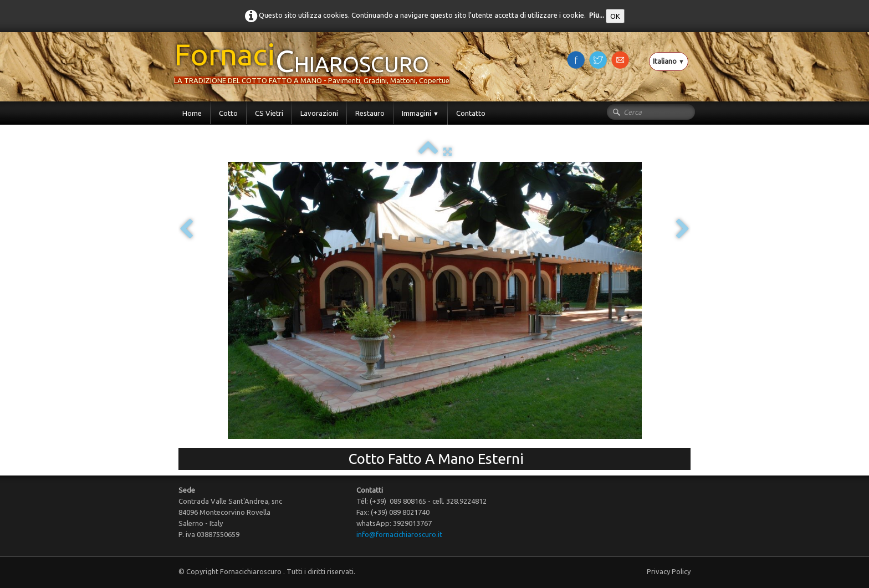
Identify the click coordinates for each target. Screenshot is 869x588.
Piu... (597, 15)
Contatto (471, 113)
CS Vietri (269, 113)
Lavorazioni (319, 113)
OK (615, 16)
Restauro (370, 113)
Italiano (669, 61)
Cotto (228, 113)
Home (192, 113)
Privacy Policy (669, 571)
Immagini (420, 113)
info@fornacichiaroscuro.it (399, 534)
